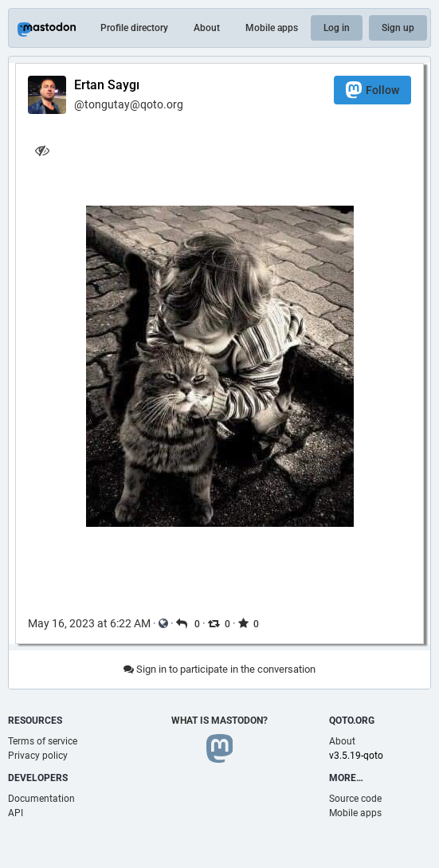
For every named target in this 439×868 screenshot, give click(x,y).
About (207, 28)
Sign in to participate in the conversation (219, 669)
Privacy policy (38, 756)
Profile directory (134, 28)
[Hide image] (42, 150)
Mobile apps (272, 28)
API (16, 813)
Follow (372, 90)
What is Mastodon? (219, 721)
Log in (337, 28)
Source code (355, 799)
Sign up (398, 28)
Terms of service (43, 741)
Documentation (41, 799)
